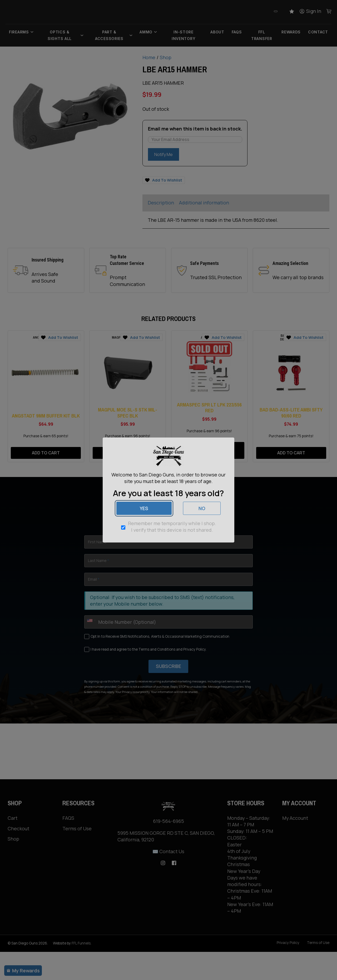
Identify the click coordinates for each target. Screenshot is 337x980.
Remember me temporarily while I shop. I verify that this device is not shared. (172, 527)
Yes (144, 508)
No (202, 508)
